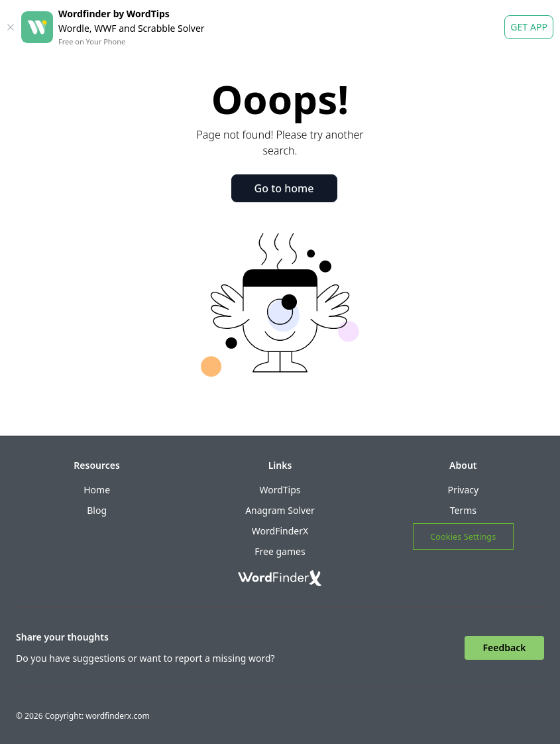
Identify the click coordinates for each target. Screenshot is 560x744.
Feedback (505, 648)
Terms (463, 510)
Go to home (284, 188)
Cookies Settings (463, 536)
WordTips (280, 490)
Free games (280, 551)
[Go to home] (280, 578)
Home (97, 490)
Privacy (463, 490)
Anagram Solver (280, 510)
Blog (97, 510)
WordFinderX (280, 531)
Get (529, 27)
